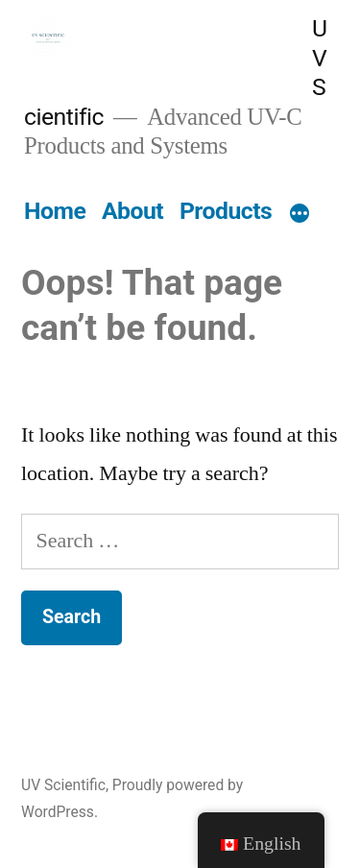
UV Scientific (63, 785)
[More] (300, 215)
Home (55, 211)
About (132, 211)
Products (226, 211)
